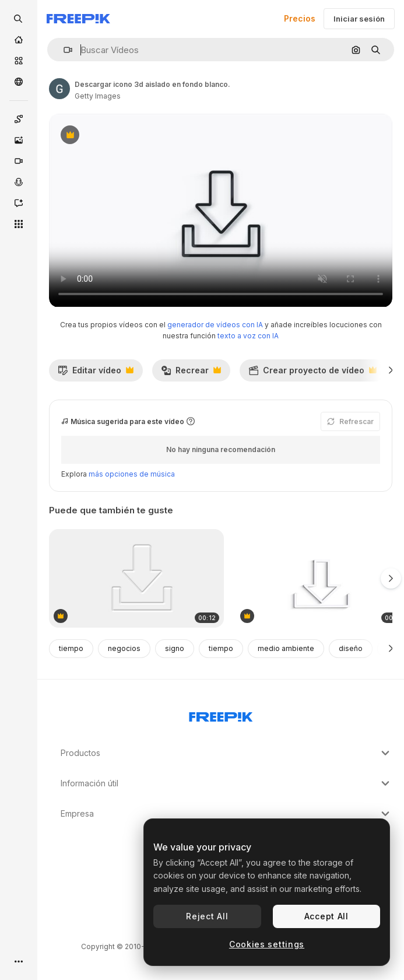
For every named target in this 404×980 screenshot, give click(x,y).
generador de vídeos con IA (215, 325)
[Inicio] (19, 40)
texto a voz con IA (248, 336)
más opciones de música (132, 474)
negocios (124, 648)
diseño (351, 648)
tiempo (71, 648)
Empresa (226, 814)
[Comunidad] (19, 82)
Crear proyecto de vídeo (312, 373)
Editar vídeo (96, 373)
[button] (63, 50)
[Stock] (19, 61)
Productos (226, 753)
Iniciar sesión (359, 19)
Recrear (191, 373)
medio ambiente (286, 648)
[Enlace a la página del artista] (59, 89)
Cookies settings (267, 944)
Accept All (326, 916)
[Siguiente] (391, 370)
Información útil (226, 783)
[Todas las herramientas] (19, 224)
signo (175, 648)
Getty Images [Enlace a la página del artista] (98, 96)
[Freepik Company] (221, 715)
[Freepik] (78, 19)
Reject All (207, 916)
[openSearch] (19, 19)
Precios (300, 18)
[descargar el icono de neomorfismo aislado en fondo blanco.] (136, 578)
